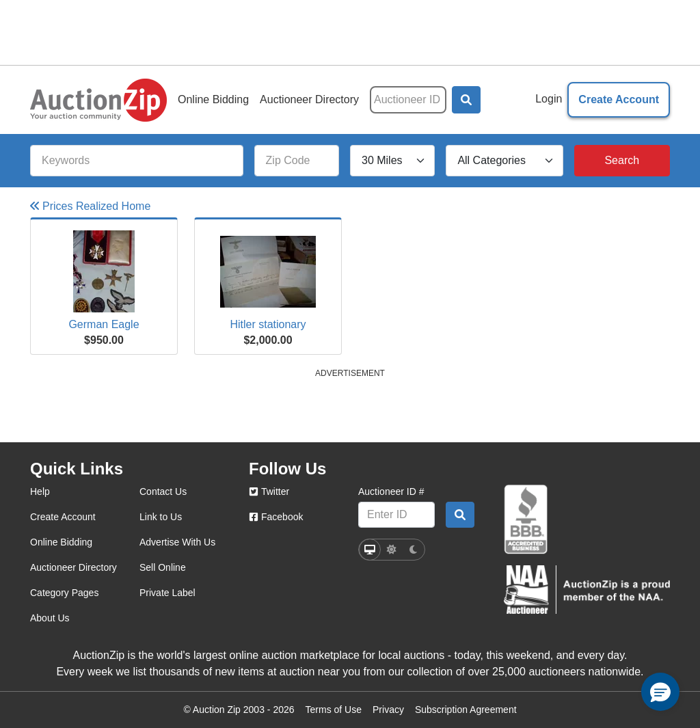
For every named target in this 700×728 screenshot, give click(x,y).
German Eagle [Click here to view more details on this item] (104, 324)
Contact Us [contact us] (163, 491)
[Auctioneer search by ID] (460, 515)
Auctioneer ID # (391, 491)
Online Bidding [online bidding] (61, 542)
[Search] (622, 161)
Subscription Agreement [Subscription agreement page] (466, 710)
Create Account (619, 99)
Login (549, 99)
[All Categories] (504, 161)
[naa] (587, 590)
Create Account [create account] (63, 517)
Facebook (276, 517)
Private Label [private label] (167, 593)
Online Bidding (213, 99)
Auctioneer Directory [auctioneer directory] (73, 567)
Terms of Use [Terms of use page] (334, 710)
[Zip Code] (297, 161)
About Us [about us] (50, 618)
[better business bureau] (526, 520)
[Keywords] (137, 161)
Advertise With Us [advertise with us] (177, 542)
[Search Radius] (392, 161)
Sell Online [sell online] (163, 567)
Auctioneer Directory (309, 99)
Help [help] (40, 491)
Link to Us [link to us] (161, 517)
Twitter (269, 491)
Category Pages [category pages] (64, 593)
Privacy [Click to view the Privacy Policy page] (388, 710)
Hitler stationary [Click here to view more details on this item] (268, 324)
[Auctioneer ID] (408, 100)
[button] (466, 100)
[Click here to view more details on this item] (104, 271)
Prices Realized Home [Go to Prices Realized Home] (90, 206)
